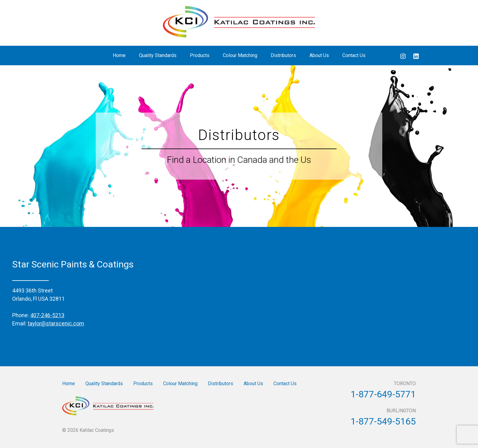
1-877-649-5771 (383, 394)
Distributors (283, 55)
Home (119, 55)
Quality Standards (158, 55)
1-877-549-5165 (383, 421)
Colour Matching (240, 55)
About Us (319, 55)
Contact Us (354, 55)
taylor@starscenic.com (56, 323)
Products (200, 55)
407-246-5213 (47, 315)
